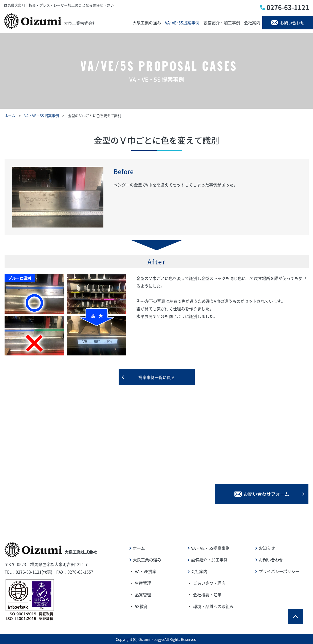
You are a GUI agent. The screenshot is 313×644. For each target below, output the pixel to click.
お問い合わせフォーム (262, 494)
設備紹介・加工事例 (222, 23)
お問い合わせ (288, 23)
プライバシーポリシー (279, 571)
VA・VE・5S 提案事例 (42, 116)
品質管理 (143, 595)
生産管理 (143, 583)
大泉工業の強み (147, 23)
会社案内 (252, 23)
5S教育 (141, 606)
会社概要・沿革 (207, 595)
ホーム (10, 116)
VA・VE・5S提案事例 (210, 548)
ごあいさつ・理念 (209, 583)
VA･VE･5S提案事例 (182, 23)
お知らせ (267, 548)
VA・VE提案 (146, 571)
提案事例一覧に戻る (157, 377)
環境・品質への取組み (213, 606)
